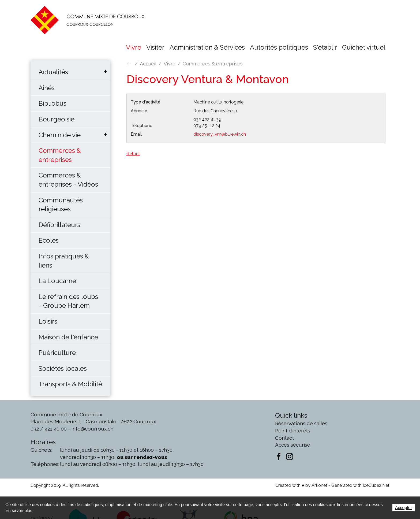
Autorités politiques (279, 47)
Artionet (319, 485)
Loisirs (48, 321)
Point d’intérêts (293, 431)
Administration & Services (207, 47)
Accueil (148, 64)
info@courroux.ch (92, 429)
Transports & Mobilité (70, 384)
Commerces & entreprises (60, 155)
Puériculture (57, 353)
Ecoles (49, 240)
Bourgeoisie (57, 119)
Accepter (404, 508)
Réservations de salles (301, 423)
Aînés (47, 88)
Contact (284, 438)
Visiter (155, 47)
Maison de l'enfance (68, 337)
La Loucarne (57, 281)
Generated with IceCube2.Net (360, 485)
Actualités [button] (53, 72)
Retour (133, 154)
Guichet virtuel (364, 47)
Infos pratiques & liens (64, 261)
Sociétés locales (63, 368)
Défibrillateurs (59, 225)
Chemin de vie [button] (60, 135)
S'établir (325, 47)
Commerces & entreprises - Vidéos (68, 180)
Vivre (134, 47)
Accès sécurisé (293, 445)
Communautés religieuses (61, 205)
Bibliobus (52, 103)
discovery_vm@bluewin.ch (220, 134)
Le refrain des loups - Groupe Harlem (68, 301)
